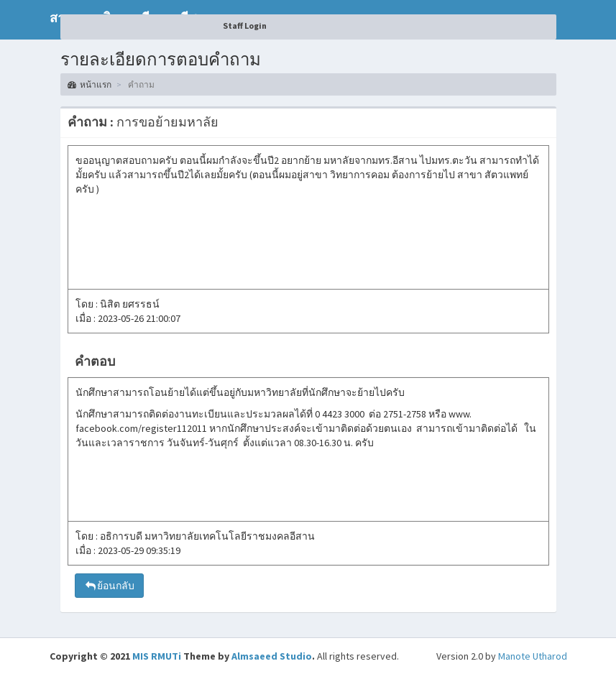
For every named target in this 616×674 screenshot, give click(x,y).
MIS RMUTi (157, 656)
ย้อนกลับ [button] (109, 586)
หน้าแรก (89, 84)
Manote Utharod (533, 656)
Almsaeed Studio (272, 656)
